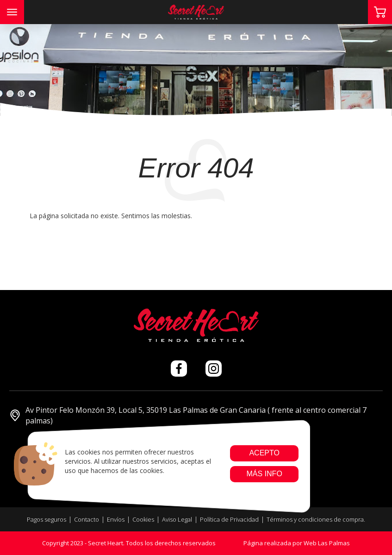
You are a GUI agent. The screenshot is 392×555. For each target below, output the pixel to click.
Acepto (264, 453)
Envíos (116, 519)
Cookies (143, 519)
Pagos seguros (47, 519)
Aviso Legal (177, 519)
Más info (264, 474)
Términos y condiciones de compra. (316, 519)
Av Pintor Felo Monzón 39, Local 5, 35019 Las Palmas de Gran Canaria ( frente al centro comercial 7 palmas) (188, 415)
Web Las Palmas (327, 543)
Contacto (87, 519)
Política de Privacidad (229, 519)
